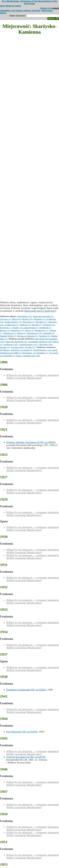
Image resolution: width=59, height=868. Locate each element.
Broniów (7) (37, 325)
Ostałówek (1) (45, 328)
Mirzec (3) (29, 330)
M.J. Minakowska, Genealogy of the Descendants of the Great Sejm (29, 2)
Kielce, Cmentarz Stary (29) (28, 356)
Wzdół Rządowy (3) (13, 322)
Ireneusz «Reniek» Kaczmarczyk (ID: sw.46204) (31, 442)
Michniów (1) (39, 319)
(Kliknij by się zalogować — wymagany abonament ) (32, 377)
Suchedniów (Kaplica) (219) (40, 342)
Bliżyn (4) (16, 319)
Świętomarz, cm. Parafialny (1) (35, 353)
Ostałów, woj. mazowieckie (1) (25, 328)
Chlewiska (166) (45, 344)
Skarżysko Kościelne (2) (43, 316)
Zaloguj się (45, 8)
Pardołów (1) (44, 336)
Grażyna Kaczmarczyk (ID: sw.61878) (26, 757)
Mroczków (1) (29, 322)
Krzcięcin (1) (6, 328)
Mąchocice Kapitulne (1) (27, 336)
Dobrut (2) (21, 333)
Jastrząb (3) (5, 347)
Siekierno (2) (25, 325)
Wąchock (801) (17, 347)
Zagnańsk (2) (49, 333)
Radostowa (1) (10, 333)
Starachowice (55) (34, 333)
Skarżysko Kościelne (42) (16, 342)
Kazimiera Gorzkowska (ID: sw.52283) (26, 690)
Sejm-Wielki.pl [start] (10, 6)
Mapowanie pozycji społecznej (40, 311)
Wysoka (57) (30, 347)
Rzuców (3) (5, 330)
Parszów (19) (27, 319)
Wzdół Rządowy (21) (28, 344)
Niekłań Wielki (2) (8, 336)
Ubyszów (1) (5, 319)
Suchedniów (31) (25, 316)
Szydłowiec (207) (11, 344)
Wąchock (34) (49, 325)
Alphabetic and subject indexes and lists (20, 11)
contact (55, 8)
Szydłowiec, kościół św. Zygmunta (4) (16, 350)
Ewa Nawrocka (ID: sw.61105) (22, 732)
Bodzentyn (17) (17, 330)
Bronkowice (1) (42, 330)
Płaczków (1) (41, 322)
